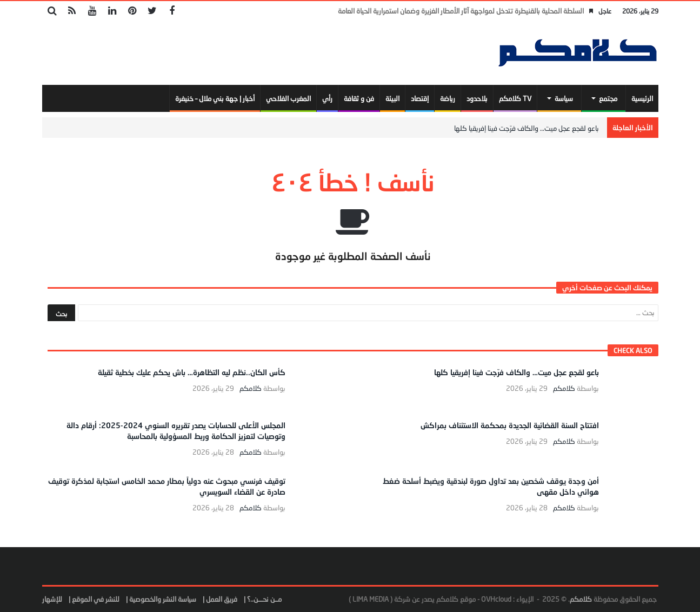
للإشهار (52, 599)
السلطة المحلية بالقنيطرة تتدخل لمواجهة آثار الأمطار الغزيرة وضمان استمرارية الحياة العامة (461, 11)
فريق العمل (222, 599)
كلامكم (564, 388)
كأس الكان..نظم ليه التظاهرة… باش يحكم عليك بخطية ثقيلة (192, 372)
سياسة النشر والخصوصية (163, 599)
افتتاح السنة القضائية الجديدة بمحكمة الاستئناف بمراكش (510, 425)
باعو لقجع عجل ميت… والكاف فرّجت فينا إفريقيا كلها (526, 128)
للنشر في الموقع (96, 599)
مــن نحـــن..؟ (264, 599)
